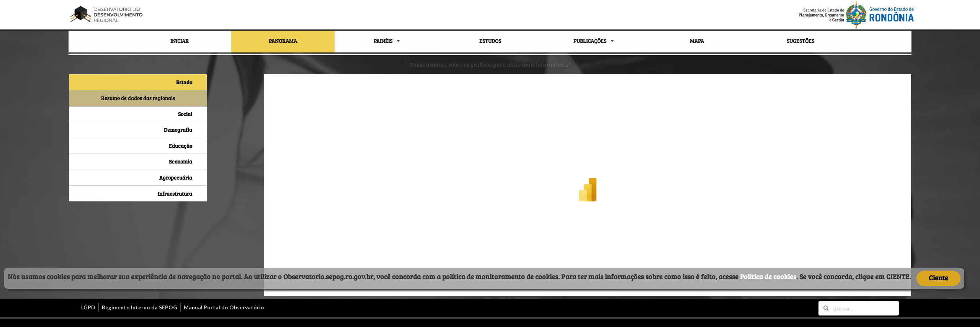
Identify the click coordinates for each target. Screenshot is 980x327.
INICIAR (180, 41)
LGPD (88, 307)
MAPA (697, 41)
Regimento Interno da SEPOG (140, 307)
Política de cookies (768, 276)
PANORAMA (283, 41)
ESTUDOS (490, 41)
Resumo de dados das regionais (138, 98)
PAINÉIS (383, 41)
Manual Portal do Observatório (224, 307)
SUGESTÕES (800, 41)
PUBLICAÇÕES (590, 41)
